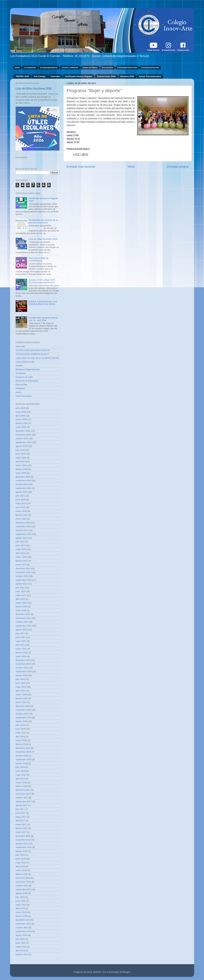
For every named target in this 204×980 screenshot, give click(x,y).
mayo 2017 (21, 817)
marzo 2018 (21, 782)
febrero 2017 (22, 828)
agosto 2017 (22, 805)
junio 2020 (21, 683)
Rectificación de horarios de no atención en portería (43, 221)
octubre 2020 (22, 668)
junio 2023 (21, 545)
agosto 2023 (22, 538)
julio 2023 (20, 542)
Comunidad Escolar (25, 362)
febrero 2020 (22, 698)
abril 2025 (20, 462)
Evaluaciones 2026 (106, 76)
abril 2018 (20, 779)
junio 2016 (21, 859)
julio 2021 (20, 633)
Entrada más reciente (81, 167)
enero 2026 (21, 427)
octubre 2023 (22, 530)
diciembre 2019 (23, 706)
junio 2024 (21, 500)
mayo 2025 (21, 458)
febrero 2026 (22, 423)
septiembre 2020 (24, 672)
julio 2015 (20, 897)
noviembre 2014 (23, 924)
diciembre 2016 (23, 836)
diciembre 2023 (23, 523)
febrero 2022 (22, 607)
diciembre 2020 (23, 660)
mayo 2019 (21, 733)
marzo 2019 (21, 740)
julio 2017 (20, 809)
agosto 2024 (22, 492)
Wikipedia (20, 388)
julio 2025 (20, 450)
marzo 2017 (21, 824)
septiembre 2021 (24, 626)
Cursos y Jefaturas (70, 68)
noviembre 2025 (23, 435)
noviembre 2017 (23, 794)
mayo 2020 (21, 687)
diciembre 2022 (23, 568)
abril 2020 (20, 691)
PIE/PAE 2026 (22, 76)
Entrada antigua (178, 167)
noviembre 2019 (23, 710)
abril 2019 (20, 737)
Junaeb (19, 366)
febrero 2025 (22, 469)
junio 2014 (21, 943)
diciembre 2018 (23, 748)
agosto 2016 (22, 851)
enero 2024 (21, 519)
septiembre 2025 (24, 442)
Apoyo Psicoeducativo (150, 76)
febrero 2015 (22, 916)
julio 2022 (20, 588)
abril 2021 (20, 645)
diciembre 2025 (23, 431)
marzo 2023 (21, 557)
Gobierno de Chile (24, 377)
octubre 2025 (22, 439)
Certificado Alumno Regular (78, 76)
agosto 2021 (22, 630)
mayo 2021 (21, 641)
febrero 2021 (22, 653)
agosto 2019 (22, 721)
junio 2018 (21, 771)
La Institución (30, 68)
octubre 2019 (22, 714)
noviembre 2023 (23, 526)
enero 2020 (21, 702)
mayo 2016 (21, 863)
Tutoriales (55, 76)
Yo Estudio (21, 373)
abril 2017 (20, 821)
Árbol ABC (21, 346)
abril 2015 (20, 908)
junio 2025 (21, 454)
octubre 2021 (22, 622)
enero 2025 (21, 473)
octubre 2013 (22, 954)
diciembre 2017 (23, 790)
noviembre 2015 (23, 882)
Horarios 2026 (127, 76)
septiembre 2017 (24, 801)
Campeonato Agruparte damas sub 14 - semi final (43, 319)
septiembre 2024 (24, 488)
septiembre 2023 (24, 534)
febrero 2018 (22, 786)
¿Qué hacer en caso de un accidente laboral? (37, 358)
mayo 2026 (21, 412)
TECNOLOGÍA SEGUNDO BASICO (33, 350)
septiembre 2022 (24, 580)
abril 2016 (20, 866)
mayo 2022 (21, 595)
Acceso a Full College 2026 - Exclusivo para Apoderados (42, 281)
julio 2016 (20, 855)
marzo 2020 (21, 695)
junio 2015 (21, 901)
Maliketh (97, 972)
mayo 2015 (21, 905)
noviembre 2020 (23, 664)
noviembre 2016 (23, 840)
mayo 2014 (21, 947)
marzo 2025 (21, 465)
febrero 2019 (22, 744)
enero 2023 (21, 565)
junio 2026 (21, 408)
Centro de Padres (90, 68)
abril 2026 (20, 416)
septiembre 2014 (24, 931)
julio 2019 (20, 725)
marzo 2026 (21, 419)
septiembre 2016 (24, 847)
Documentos (107, 68)
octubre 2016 (22, 844)
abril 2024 (20, 507)
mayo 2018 (21, 775)
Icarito (19, 392)
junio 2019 (21, 729)
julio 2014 (20, 939)
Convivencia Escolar (150, 68)
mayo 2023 (21, 549)
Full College (40, 76)
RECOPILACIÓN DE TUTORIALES (39, 259)
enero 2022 (21, 610)
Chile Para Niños (24, 396)
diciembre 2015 (23, 878)
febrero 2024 (22, 515)
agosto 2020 (22, 675)
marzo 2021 (21, 649)
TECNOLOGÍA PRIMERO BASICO (32, 354)
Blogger (126, 972)
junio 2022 (21, 591)
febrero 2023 (22, 561)
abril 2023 (20, 553)
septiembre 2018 (24, 759)
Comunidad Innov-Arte (127, 68)
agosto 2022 (22, 584)
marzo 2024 (21, 511)
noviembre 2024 (23, 481)
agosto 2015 (22, 893)
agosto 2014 (22, 935)
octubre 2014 (22, 928)
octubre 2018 (22, 756)
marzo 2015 (21, 912)
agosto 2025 (22, 446)
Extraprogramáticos (49, 68)
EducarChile (22, 385)
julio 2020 (20, 679)
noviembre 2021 (23, 618)
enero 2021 (21, 656)
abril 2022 (20, 599)
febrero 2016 (22, 874)
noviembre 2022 (23, 572)
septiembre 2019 (24, 718)
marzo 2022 (21, 603)
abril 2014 (20, 951)
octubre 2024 (22, 484)
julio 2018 (20, 767)
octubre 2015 (22, 886)
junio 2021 (21, 637)
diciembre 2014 (23, 920)
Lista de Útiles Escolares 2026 (34, 89)
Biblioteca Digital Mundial (28, 369)
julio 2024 (20, 496)
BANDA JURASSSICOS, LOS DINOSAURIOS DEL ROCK (43, 303)
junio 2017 (21, 813)
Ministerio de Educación (27, 381)
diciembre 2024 (23, 477)
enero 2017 (21, 832)
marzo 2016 (21, 870)
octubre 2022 (22, 576)
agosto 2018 (22, 763)
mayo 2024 (21, 503)
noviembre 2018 (23, 752)
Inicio (17, 68)
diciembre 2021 (23, 614)
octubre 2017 (22, 798)
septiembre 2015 (24, 889)
